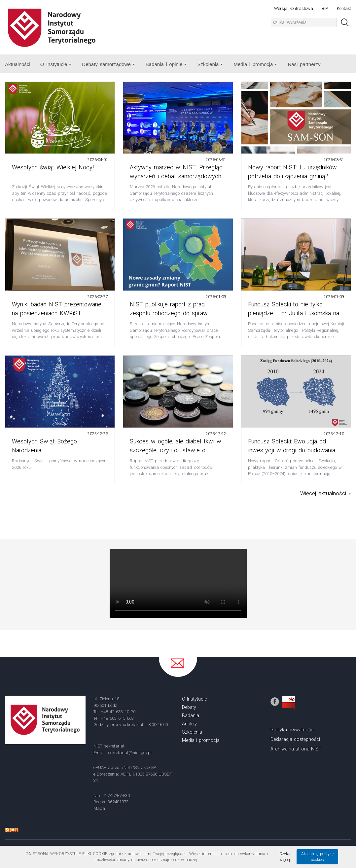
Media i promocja (255, 64)
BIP (325, 8)
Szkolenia (210, 64)
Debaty (189, 707)
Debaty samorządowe (108, 64)
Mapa (99, 808)
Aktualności (18, 64)
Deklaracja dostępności (295, 739)
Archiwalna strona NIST (296, 749)
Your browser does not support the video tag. (178, 583)
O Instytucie (56, 64)
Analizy (189, 724)
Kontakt (344, 8)
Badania (191, 715)
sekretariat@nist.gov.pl (130, 753)
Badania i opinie (166, 64)
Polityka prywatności (292, 730)
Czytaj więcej (285, 857)
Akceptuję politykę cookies (317, 857)
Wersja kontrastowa (293, 8)
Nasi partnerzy (304, 64)
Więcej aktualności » (326, 493)
